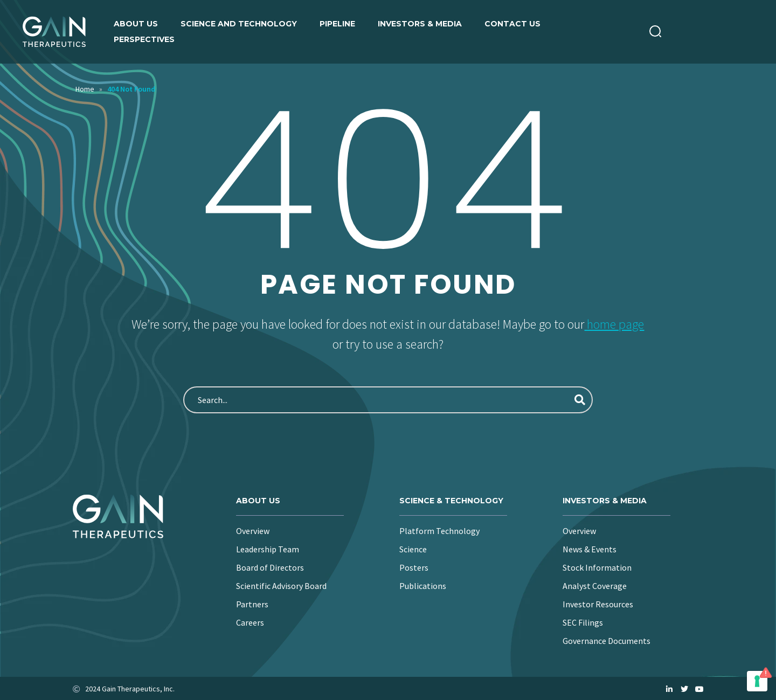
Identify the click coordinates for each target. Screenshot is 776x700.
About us (136, 24)
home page (614, 324)
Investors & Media (420, 24)
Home (85, 89)
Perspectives (144, 39)
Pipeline (337, 24)
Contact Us (512, 24)
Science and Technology (239, 24)
